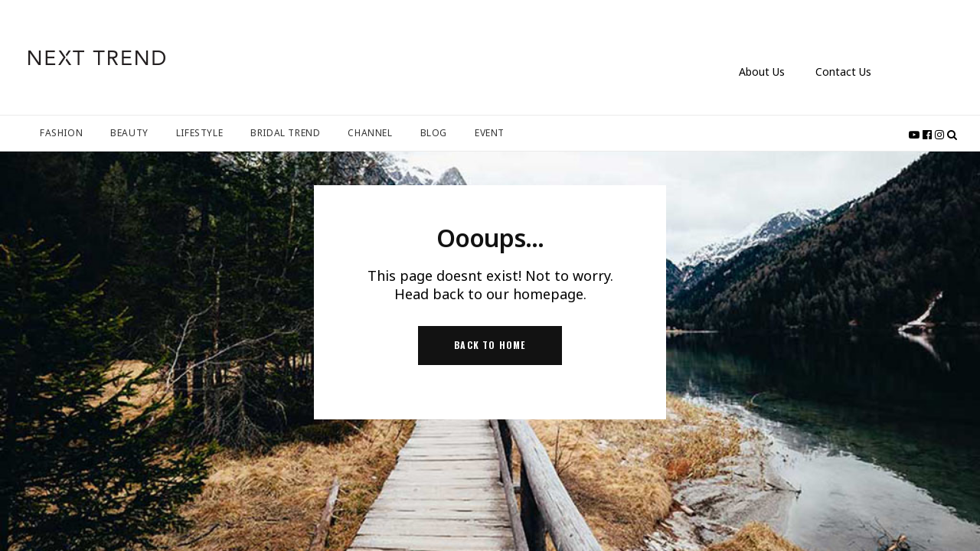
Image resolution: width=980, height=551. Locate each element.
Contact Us (843, 72)
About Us (762, 72)
